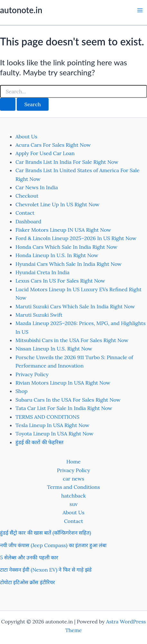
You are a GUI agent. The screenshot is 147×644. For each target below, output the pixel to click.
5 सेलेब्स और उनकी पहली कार (29, 557)
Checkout (27, 196)
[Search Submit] (8, 104)
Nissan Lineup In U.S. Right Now (54, 349)
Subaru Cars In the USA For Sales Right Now (68, 400)
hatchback (73, 496)
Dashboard (28, 221)
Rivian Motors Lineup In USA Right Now (63, 383)
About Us (26, 136)
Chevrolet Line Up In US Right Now (57, 204)
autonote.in (21, 10)
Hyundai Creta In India (42, 272)
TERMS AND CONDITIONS (47, 417)
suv (73, 504)
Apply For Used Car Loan (45, 153)
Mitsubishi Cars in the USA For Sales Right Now (72, 340)
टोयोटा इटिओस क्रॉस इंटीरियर (28, 582)
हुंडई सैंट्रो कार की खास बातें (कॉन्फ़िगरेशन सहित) (46, 533)
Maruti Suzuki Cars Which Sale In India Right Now (75, 306)
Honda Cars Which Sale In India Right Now (66, 247)
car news (73, 479)
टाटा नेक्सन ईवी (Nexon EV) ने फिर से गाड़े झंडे (46, 570)
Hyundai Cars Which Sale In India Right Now (69, 264)
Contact (25, 213)
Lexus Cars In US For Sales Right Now (60, 281)
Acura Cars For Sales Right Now (53, 145)
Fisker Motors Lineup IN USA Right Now (63, 230)
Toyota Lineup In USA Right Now (55, 434)
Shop (22, 391)
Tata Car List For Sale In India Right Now (64, 408)
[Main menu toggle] (140, 10)
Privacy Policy (32, 374)
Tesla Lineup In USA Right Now (52, 425)
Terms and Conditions (73, 487)
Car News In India (37, 187)
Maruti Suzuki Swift (39, 315)
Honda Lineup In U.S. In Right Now (57, 255)
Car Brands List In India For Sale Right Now (67, 162)
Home (73, 462)
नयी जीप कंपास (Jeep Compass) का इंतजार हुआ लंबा (53, 545)
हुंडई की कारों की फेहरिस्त (39, 442)
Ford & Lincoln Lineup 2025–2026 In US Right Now (76, 238)
